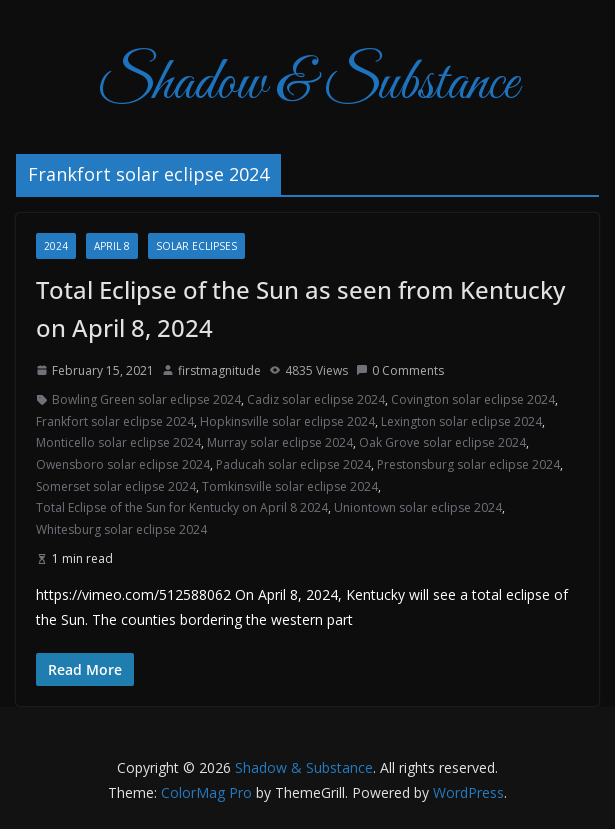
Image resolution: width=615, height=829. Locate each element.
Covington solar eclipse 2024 (473, 399)
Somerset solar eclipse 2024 (116, 486)
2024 (56, 246)
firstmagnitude (219, 370)
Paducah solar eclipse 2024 (293, 464)
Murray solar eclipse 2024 (280, 442)
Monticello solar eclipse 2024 (118, 442)
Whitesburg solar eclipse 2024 (121, 529)
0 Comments (400, 370)
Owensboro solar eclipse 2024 (123, 464)
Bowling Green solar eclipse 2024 (146, 399)
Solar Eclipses (196, 246)
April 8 (112, 246)
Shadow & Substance (307, 84)
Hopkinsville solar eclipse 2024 (287, 421)
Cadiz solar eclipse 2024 (316, 399)
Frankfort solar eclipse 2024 (115, 421)
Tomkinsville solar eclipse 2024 (290, 486)
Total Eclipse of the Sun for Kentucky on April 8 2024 (182, 507)
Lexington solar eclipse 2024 (461, 421)
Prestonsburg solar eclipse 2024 (468, 464)
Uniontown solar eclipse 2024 (418, 507)
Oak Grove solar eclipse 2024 (442, 442)
